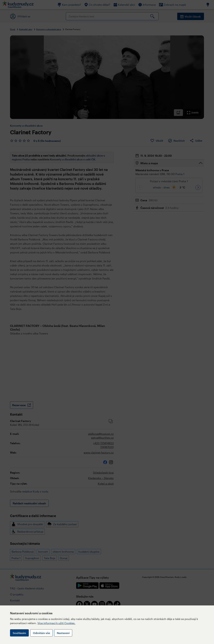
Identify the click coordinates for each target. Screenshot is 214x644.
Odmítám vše (41, 633)
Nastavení (63, 633)
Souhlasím (19, 633)
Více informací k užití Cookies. (56, 623)
